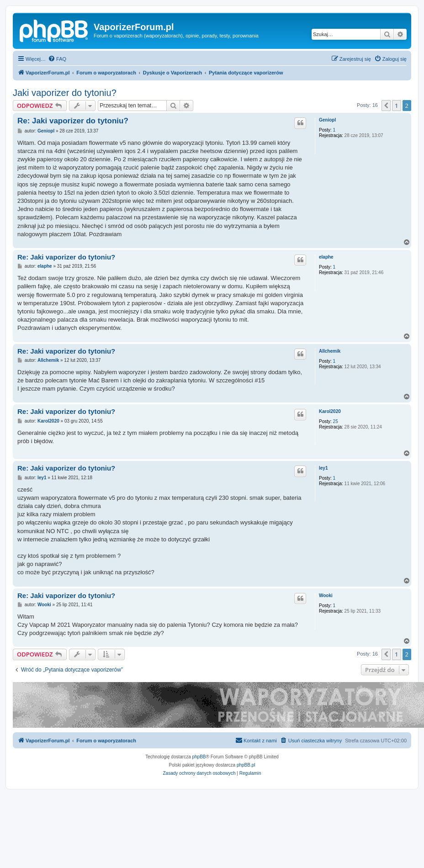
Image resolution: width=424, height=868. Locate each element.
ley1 (323, 468)
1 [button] (396, 106)
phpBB (199, 757)
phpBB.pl (246, 765)
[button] (386, 106)
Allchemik (330, 351)
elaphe (326, 257)
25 (336, 421)
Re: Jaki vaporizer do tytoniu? (73, 121)
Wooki (326, 595)
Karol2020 (330, 411)
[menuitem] (57, 59)
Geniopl (327, 120)
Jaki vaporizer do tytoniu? (65, 93)
